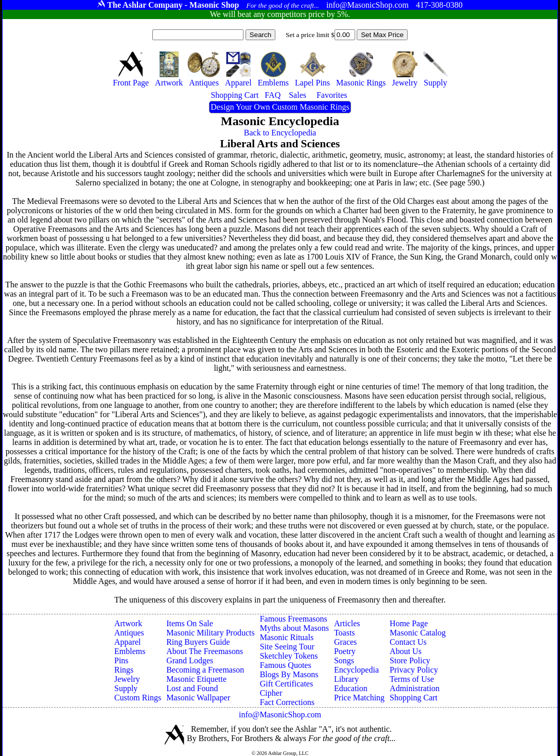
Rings (124, 670)
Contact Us (408, 642)
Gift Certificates (287, 684)
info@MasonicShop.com (280, 715)
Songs (344, 660)
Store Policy (410, 660)
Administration (415, 688)
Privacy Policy (414, 670)
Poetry (345, 651)
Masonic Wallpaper (198, 698)
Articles (347, 623)
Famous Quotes (286, 665)
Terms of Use (412, 679)
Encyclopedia (356, 670)
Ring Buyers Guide (198, 642)
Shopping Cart (414, 698)
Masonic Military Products (211, 633)
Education (351, 688)
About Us (406, 651)
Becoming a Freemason (205, 670)
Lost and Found (192, 688)
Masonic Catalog (418, 633)
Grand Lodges (190, 660)
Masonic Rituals (287, 637)
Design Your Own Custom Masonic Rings (280, 107)
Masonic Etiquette (196, 679)
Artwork (128, 623)
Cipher (271, 693)
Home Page (409, 623)
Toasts (345, 633)
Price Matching (359, 698)
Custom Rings (138, 698)
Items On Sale (190, 623)
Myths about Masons (294, 628)
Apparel (128, 642)
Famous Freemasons (294, 619)
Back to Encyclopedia (280, 133)
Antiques (129, 633)
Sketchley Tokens (289, 656)
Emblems (130, 651)
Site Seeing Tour (287, 647)
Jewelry (127, 679)
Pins (121, 660)
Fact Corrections (287, 702)
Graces (345, 642)
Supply (126, 688)
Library (346, 679)
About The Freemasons (205, 651)
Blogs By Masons (289, 674)
